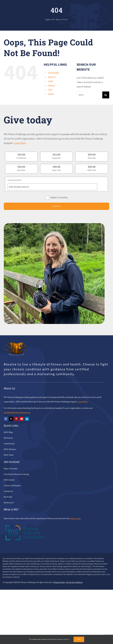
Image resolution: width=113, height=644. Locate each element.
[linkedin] (27, 419)
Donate (57, 206)
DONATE (51, 94)
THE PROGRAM (53, 73)
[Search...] (89, 95)
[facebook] (6, 419)
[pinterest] (16, 419)
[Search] (106, 95)
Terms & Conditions (74, 582)
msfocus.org (75, 519)
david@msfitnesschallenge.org (17, 413)
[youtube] (22, 419)
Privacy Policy (59, 582)
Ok (79, 639)
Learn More (20, 143)
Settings (66, 639)
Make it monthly (59, 198)
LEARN (50, 81)
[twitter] (11, 419)
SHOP (50, 90)
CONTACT (52, 86)
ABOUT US (52, 77)
